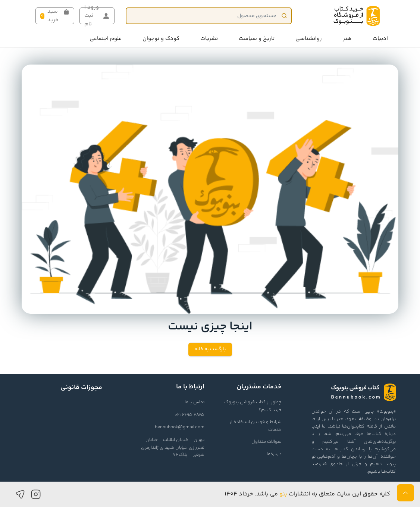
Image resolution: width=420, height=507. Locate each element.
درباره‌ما (274, 454)
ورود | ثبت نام (97, 16)
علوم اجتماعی (106, 39)
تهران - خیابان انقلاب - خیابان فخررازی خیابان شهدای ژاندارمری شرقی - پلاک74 (173, 447)
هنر (347, 39)
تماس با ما (195, 402)
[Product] (209, 16)
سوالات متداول (267, 442)
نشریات (209, 39)
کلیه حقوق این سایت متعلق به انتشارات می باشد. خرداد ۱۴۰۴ (307, 494)
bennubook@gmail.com (180, 427)
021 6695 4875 (189, 415)
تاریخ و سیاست (257, 39)
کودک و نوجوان (161, 39)
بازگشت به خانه (210, 349)
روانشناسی (309, 39)
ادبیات (380, 39)
